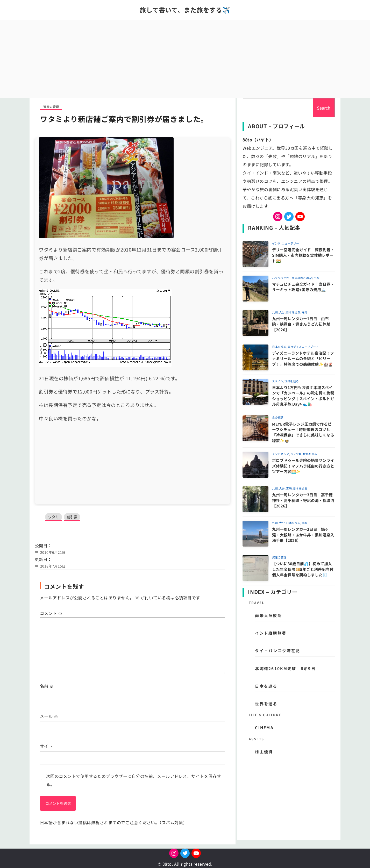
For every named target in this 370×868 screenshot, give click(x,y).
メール (49, 716)
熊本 (304, 523)
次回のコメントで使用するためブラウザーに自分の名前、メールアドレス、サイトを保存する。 (134, 780)
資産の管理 (51, 107)
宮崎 (289, 488)
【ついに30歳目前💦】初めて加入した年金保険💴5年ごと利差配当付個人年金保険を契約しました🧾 (303, 569)
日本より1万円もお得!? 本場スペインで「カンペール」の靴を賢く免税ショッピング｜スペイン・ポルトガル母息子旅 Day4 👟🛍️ (303, 396)
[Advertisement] (185, 59)
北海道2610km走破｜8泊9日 (285, 668)
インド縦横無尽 (271, 633)
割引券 (73, 517)
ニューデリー (290, 243)
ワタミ (54, 517)
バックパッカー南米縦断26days (292, 278)
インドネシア (281, 454)
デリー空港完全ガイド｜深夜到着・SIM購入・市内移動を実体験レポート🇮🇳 (303, 255)
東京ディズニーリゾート (303, 347)
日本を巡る (293, 312)
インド (276, 243)
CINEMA (264, 727)
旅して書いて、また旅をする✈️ (185, 10)
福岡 (304, 312)
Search (324, 108)
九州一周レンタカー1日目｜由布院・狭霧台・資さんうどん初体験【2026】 (301, 324)
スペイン (278, 381)
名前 (47, 686)
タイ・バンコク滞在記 (277, 650)
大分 (282, 312)
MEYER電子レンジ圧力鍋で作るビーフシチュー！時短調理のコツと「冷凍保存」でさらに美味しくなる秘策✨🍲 (303, 432)
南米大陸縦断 (268, 615)
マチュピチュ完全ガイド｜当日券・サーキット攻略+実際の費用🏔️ (303, 287)
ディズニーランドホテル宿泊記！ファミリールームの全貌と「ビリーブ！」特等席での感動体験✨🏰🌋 (303, 358)
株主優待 (264, 751)
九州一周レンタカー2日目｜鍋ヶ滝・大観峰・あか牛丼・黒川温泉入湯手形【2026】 (303, 535)
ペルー (318, 278)
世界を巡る (292, 381)
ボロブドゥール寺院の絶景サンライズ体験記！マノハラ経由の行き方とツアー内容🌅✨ (303, 466)
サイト (46, 746)
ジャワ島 (296, 454)
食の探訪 (278, 417)
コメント (51, 613)
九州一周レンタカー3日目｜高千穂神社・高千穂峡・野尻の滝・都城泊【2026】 (303, 500)
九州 (275, 312)
